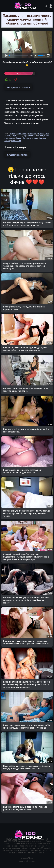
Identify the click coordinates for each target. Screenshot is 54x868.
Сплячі (18, 138)
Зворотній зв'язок (27, 861)
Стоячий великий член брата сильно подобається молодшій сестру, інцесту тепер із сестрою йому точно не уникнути (26, 557)
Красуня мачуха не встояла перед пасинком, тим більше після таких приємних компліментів (26, 642)
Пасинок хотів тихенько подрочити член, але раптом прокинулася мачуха (25, 808)
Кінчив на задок (30, 138)
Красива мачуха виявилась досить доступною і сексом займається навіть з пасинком (26, 349)
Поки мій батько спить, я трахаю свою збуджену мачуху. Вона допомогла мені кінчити (27, 767)
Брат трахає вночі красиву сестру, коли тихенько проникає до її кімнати (23, 471)
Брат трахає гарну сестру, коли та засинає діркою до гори (24, 308)
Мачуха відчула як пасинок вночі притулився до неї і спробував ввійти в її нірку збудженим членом (27, 513)
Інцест (40, 136)
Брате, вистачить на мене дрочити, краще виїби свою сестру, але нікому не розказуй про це (27, 727)
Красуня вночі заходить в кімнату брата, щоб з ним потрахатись (26, 431)
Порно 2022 (17, 136)
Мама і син (16, 140)
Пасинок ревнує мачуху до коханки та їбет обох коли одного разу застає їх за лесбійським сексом (26, 600)
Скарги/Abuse (27, 858)
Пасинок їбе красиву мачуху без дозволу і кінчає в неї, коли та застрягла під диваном (27, 224)
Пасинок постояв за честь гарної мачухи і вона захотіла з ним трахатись (26, 390)
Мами (12, 133)
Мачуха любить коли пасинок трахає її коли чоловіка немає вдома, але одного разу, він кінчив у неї (24, 266)
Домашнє (32, 133)
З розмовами (30, 136)
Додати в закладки (18, 87)
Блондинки (21, 133)
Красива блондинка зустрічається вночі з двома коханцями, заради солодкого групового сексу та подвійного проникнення (27, 684)
